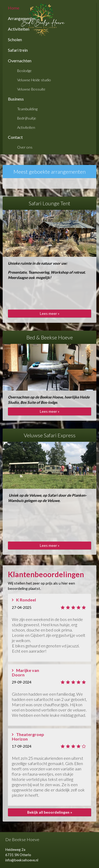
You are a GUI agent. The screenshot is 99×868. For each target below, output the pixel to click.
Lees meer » (50, 313)
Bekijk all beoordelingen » (50, 812)
